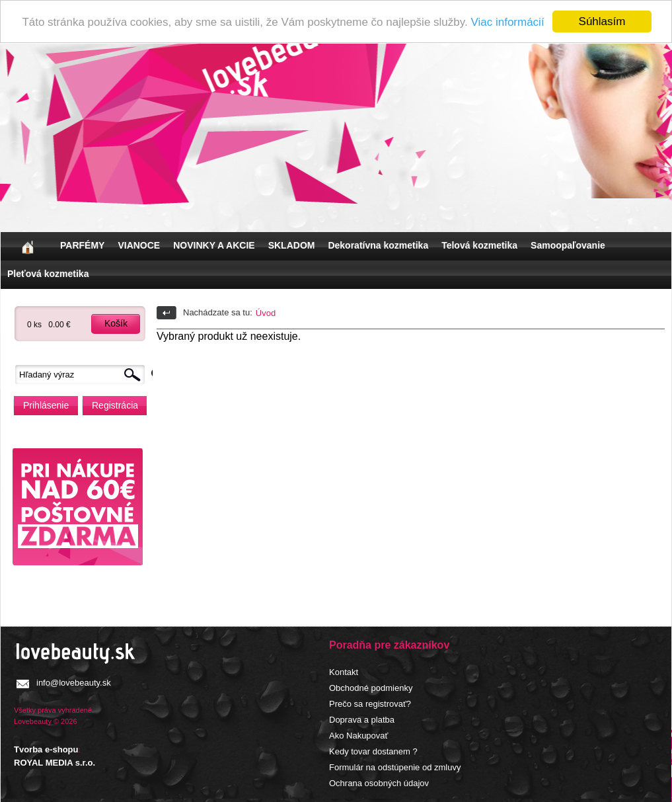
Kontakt (344, 672)
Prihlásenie (46, 405)
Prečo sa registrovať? (370, 704)
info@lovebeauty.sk (74, 683)
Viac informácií (507, 21)
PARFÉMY (82, 245)
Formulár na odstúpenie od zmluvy (395, 767)
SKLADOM (292, 245)
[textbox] (83, 375)
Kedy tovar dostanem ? (373, 751)
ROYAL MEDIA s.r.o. (55, 762)
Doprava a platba (362, 720)
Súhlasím (602, 21)
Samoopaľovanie (568, 245)
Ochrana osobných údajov (379, 783)
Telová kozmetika (479, 245)
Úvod (266, 313)
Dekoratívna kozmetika (378, 245)
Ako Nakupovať (358, 736)
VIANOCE (139, 245)
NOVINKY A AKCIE (214, 245)
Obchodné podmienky (371, 688)
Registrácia (115, 405)
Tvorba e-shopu (46, 749)
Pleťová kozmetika (48, 274)
